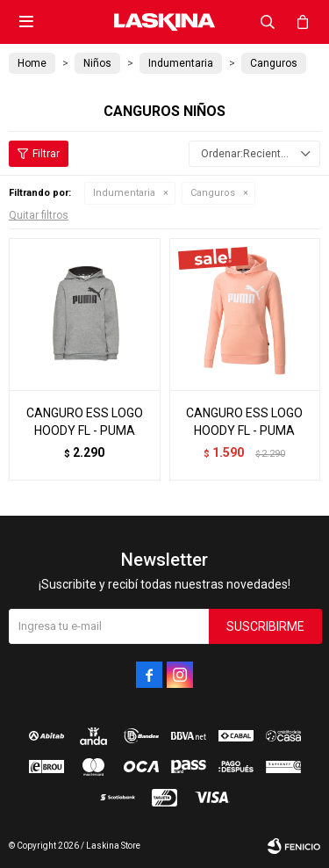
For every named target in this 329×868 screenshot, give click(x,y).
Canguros (213, 193)
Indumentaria (124, 193)
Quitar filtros (39, 215)
